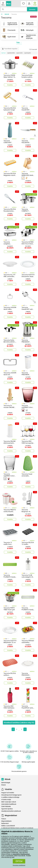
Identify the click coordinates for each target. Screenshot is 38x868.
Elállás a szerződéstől (8, 826)
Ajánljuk (4, 53)
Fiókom (4, 819)
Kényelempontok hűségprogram (11, 795)
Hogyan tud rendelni (8, 793)
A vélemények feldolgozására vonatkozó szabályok (17, 828)
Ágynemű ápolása (7, 809)
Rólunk (3, 785)
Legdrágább (27, 53)
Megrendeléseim (6, 821)
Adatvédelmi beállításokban (21, 854)
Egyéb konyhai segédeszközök (9, 24)
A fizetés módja (6, 800)
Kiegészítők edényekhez (27, 24)
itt (11, 857)
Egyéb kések (8, 37)
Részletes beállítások (19, 865)
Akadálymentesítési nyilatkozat (11, 811)
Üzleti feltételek (6, 807)
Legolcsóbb (19, 53)
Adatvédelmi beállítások (9, 804)
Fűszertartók (8, 30)
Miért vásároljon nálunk (9, 802)
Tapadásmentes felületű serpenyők (28, 37)
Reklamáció (5, 823)
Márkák (7, 14)
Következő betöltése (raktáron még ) (19, 723)
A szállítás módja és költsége (10, 797)
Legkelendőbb (11, 53)
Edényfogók (27, 30)
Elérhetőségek (6, 783)
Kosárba (10, 85)
